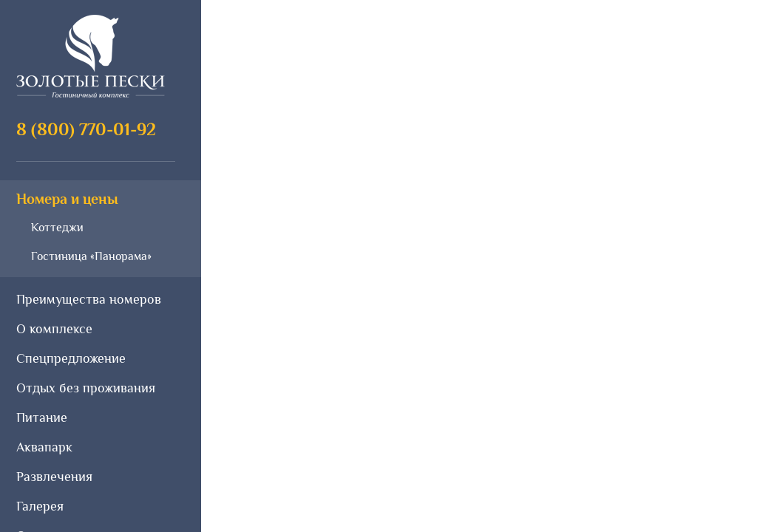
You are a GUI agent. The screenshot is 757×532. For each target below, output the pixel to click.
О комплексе (54, 329)
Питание (42, 417)
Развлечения (54, 477)
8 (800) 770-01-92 (86, 129)
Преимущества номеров (89, 299)
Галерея (40, 506)
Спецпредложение (71, 358)
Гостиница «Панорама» (91, 256)
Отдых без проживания (86, 388)
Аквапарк (44, 447)
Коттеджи (57, 228)
